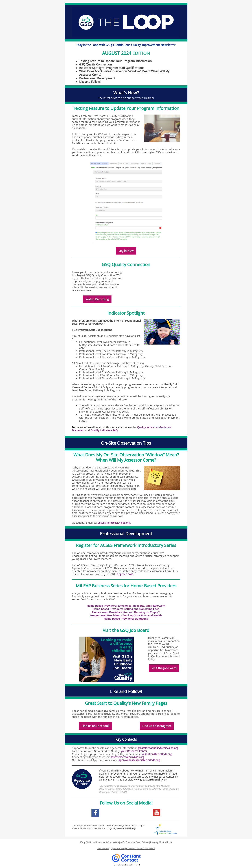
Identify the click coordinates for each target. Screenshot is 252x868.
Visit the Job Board (164, 668)
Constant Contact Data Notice (141, 849)
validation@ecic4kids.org (157, 754)
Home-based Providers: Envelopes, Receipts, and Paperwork (126, 606)
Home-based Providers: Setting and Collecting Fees (126, 609)
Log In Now (126, 251)
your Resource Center (134, 751)
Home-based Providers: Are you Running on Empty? (126, 612)
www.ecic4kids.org (126, 828)
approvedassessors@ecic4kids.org (140, 760)
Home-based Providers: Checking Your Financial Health (126, 615)
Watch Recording (97, 299)
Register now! (125, 574)
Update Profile (118, 849)
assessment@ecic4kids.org (114, 523)
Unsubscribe (103, 849)
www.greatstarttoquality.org (150, 780)
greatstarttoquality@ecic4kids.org (158, 748)
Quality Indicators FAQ (104, 430)
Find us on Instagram (157, 726)
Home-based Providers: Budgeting (126, 619)
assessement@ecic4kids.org (127, 757)
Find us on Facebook (95, 726)
